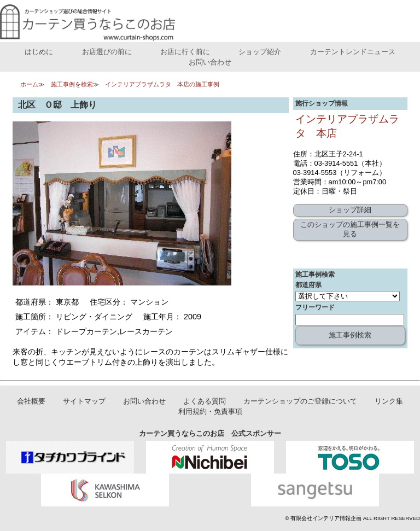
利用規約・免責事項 (210, 412)
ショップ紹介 (260, 52)
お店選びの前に (107, 52)
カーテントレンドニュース (353, 52)
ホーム (29, 84)
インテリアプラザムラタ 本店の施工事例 (162, 84)
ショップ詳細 (350, 210)
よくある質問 (205, 401)
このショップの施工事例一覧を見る (350, 229)
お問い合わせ (210, 62)
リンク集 (389, 401)
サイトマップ (84, 401)
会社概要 (31, 401)
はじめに (39, 52)
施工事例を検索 (72, 84)
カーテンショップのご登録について (300, 401)
